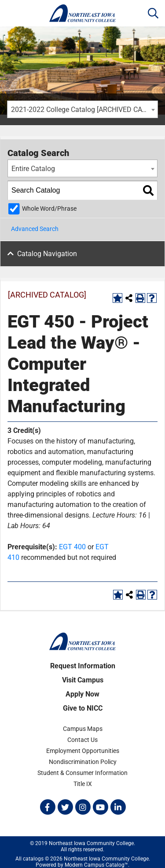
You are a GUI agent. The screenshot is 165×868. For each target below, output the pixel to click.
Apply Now (82, 694)
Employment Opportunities (83, 751)
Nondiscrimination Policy (83, 762)
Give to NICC (83, 708)
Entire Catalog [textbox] (33, 169)
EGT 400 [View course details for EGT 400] (72, 547)
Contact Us (82, 740)
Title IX (83, 784)
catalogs (33, 859)
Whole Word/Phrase (49, 209)
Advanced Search (35, 229)
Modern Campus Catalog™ (96, 865)
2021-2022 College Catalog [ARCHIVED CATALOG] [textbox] (84, 110)
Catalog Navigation (47, 254)
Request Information (83, 666)
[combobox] (82, 109)
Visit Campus (83, 680)
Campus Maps (83, 729)
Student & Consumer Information (82, 773)
